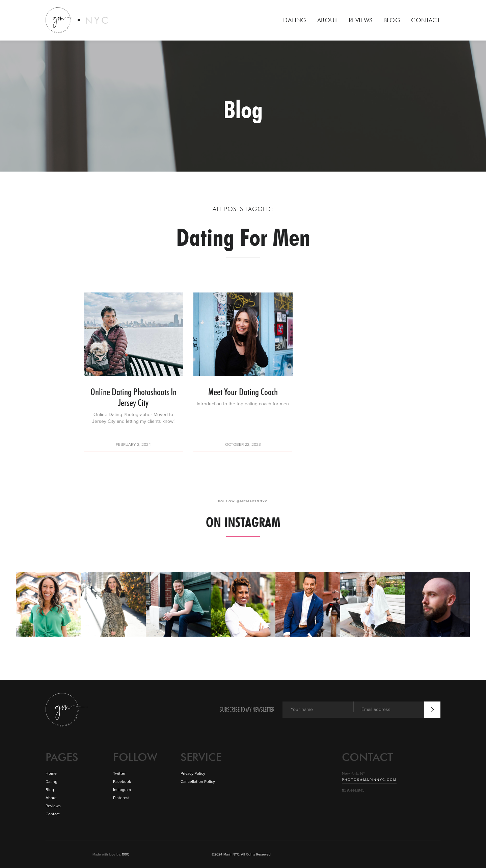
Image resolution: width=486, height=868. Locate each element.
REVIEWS (361, 20)
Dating (51, 782)
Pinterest (121, 798)
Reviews (53, 806)
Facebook (122, 782)
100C (125, 854)
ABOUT (328, 20)
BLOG (392, 20)
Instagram (122, 790)
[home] (78, 20)
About (51, 798)
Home (51, 774)
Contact (53, 814)
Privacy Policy (193, 774)
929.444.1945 (353, 790)
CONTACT (426, 20)
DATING (295, 20)
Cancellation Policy (198, 782)
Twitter (119, 774)
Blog (50, 790)
